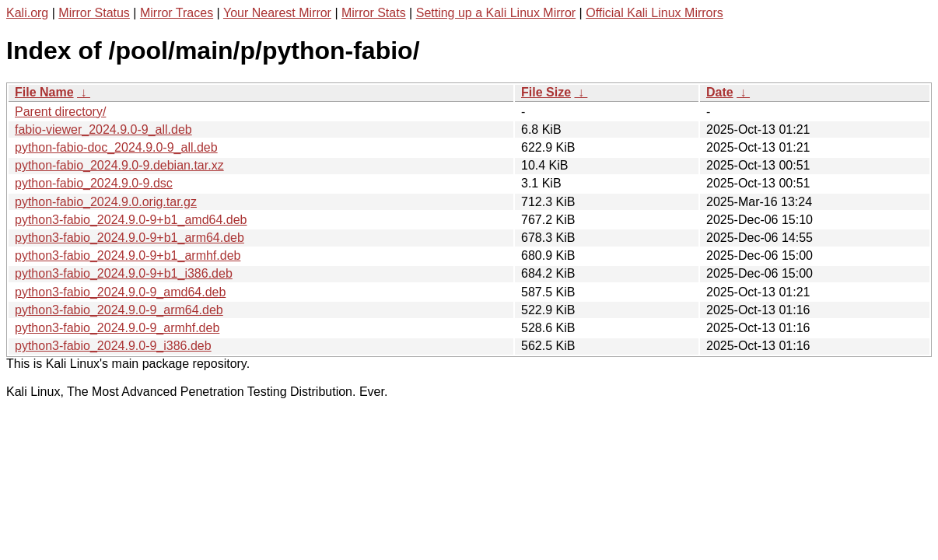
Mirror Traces (177, 13)
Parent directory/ (60, 112)
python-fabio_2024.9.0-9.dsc (94, 183)
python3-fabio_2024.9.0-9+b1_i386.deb (124, 273)
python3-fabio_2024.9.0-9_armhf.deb (117, 328)
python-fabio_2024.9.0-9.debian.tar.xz (119, 165)
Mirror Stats (374, 13)
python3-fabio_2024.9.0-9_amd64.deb (120, 292)
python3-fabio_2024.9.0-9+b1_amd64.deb (131, 220)
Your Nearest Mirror (277, 13)
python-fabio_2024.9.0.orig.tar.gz (106, 202)
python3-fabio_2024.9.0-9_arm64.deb (119, 310)
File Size (546, 92)
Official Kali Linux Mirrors (654, 13)
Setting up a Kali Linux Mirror (496, 13)
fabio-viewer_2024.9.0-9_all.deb (103, 129)
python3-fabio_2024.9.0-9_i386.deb (113, 346)
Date (720, 92)
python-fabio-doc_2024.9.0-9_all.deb (116, 147)
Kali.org (27, 13)
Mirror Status (94, 13)
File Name (44, 92)
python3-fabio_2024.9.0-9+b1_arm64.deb (129, 238)
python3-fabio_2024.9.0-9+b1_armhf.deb (128, 255)
